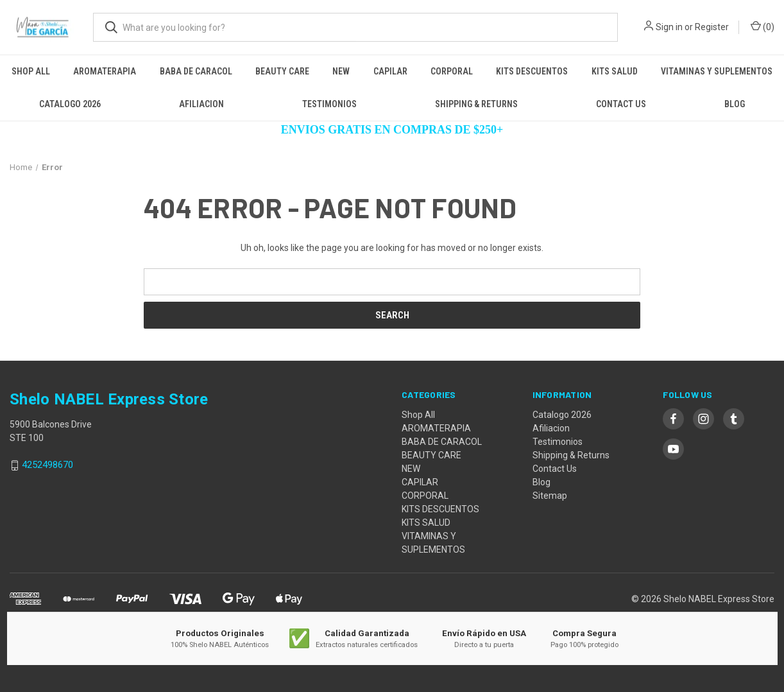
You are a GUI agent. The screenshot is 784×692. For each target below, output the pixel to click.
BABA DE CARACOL (196, 71)
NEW (341, 71)
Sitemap (550, 496)
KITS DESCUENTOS (532, 71)
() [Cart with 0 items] (763, 26)
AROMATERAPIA (105, 71)
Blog (735, 104)
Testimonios (329, 104)
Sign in (669, 27)
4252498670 (47, 465)
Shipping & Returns (476, 104)
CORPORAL (452, 71)
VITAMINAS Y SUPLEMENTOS (717, 71)
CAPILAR (390, 71)
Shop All (31, 71)
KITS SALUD (615, 71)
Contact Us (621, 104)
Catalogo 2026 (70, 104)
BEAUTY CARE (282, 71)
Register (712, 27)
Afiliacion (201, 104)
